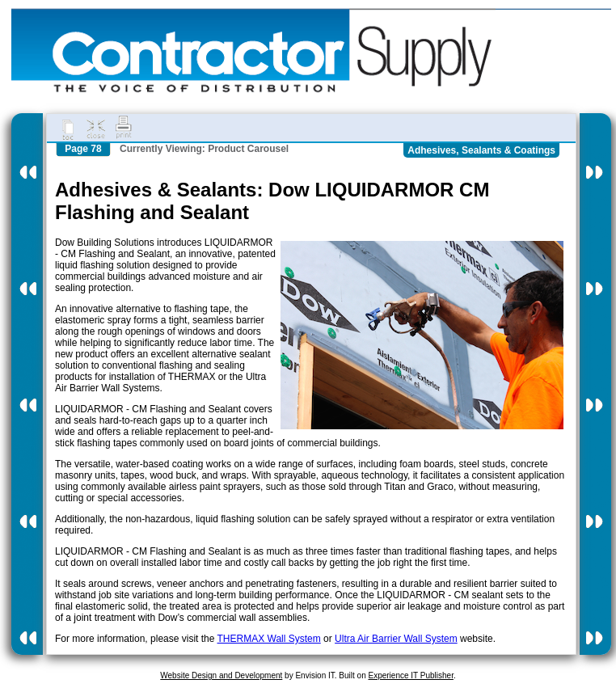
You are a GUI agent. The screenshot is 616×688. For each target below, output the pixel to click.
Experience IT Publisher (410, 675)
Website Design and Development (221, 675)
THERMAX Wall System (269, 639)
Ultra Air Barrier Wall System (396, 639)
